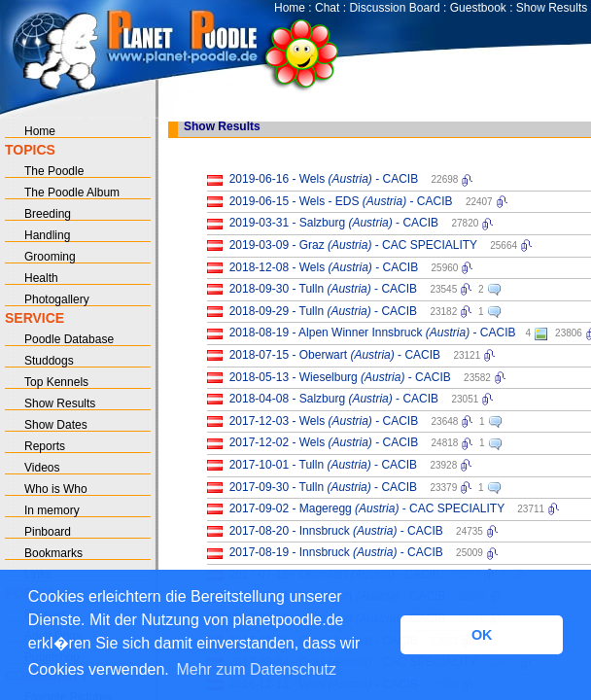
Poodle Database (69, 339)
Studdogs (49, 361)
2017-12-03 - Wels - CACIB (324, 421)
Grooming (50, 257)
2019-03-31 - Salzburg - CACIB (334, 223)
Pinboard (48, 532)
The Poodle (54, 171)
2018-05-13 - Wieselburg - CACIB (340, 377)
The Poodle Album (72, 192)
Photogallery (57, 299)
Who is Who (56, 489)
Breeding (48, 214)
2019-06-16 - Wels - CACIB (324, 179)
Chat (327, 8)
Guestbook (478, 8)
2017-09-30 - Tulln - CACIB (323, 487)
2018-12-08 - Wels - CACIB (324, 267)
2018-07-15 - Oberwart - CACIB (335, 355)
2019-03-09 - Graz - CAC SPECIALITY (353, 245)
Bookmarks (53, 553)
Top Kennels (56, 382)
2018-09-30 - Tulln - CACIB (323, 289)
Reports (45, 446)
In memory (52, 510)
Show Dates (56, 425)
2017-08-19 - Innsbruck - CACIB (336, 552)
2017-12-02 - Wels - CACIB (324, 442)
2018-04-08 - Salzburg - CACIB (334, 399)
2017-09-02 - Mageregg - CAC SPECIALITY (367, 508)
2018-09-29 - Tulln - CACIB (323, 311)
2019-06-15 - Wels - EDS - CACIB (341, 201)
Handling (47, 235)
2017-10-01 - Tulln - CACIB (323, 465)
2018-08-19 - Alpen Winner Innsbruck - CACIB (373, 332)
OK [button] (482, 635)
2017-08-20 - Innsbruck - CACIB (336, 531)
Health (41, 278)
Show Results (552, 8)
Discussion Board (394, 8)
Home (290, 8)
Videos (42, 468)
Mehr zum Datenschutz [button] (256, 669)
